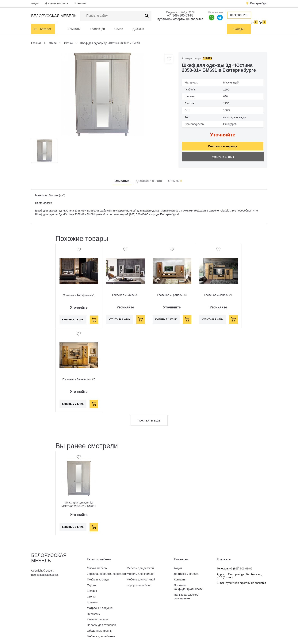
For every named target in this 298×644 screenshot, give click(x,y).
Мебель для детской (140, 566)
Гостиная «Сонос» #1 (218, 293)
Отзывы (175, 179)
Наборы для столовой (101, 623)
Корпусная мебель (139, 583)
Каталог (46, 29)
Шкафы (92, 589)
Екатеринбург (258, 3)
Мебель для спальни (141, 572)
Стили (119, 29)
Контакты (80, 3)
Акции (35, 3)
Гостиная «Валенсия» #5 (79, 377)
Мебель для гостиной (141, 578)
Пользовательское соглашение (186, 595)
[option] (102, 94)
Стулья (92, 583)
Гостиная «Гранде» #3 (172, 293)
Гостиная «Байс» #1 (125, 293)
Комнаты (74, 29)
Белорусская (54, 16)
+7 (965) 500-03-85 (180, 15)
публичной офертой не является (180, 19)
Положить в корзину (223, 144)
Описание (122, 179)
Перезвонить (239, 15)
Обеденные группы (99, 629)
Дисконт (138, 29)
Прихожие (94, 612)
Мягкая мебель (97, 566)
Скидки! (239, 29)
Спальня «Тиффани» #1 (79, 293)
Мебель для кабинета (101, 634)
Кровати (92, 600)
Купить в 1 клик (223, 155)
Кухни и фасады (98, 617)
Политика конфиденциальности (188, 585)
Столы (91, 595)
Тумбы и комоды (98, 578)
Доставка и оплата (57, 3)
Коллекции (97, 29)
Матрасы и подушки (100, 606)
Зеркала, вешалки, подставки (106, 572)
